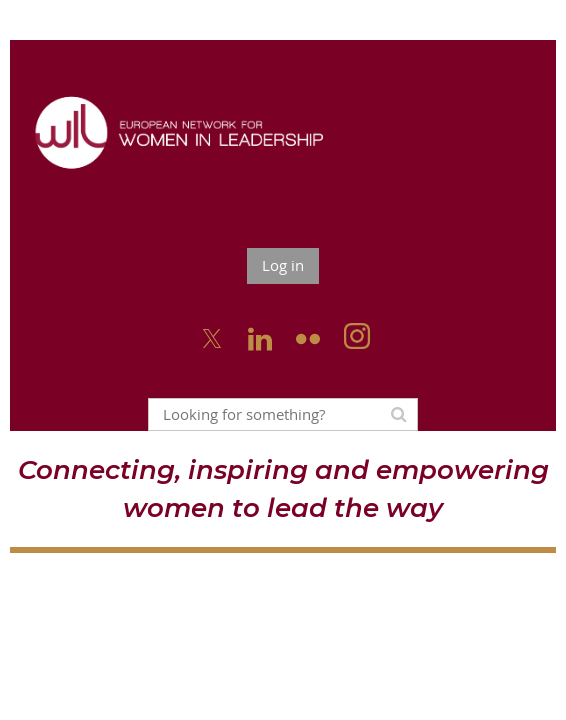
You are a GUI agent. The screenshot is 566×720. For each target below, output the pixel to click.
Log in (283, 265)
